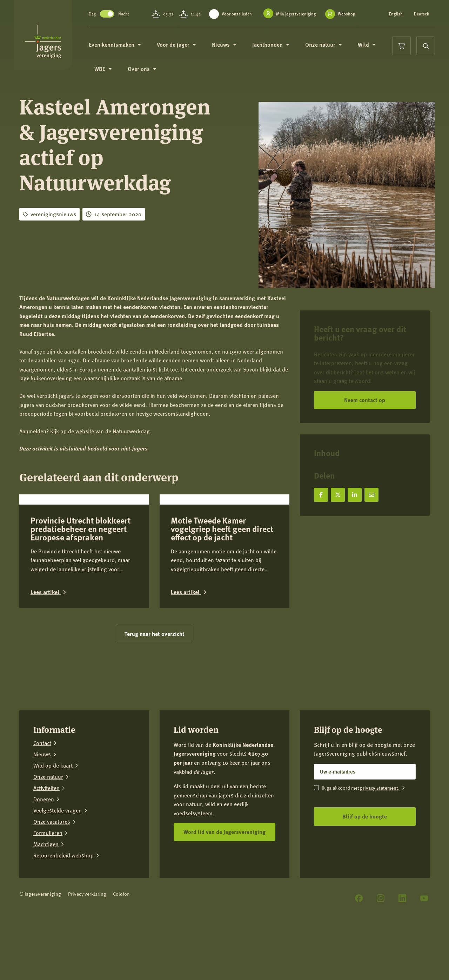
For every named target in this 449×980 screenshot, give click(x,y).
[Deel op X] (338, 495)
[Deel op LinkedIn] (355, 495)
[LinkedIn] (402, 949)
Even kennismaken (122, 49)
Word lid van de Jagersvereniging (224, 883)
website (85, 431)
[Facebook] (359, 949)
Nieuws (231, 49)
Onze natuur (331, 49)
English (397, 14)
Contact (42, 794)
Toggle (114, 16)
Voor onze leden (240, 14)
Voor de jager (184, 49)
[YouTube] (424, 949)
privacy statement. (380, 839)
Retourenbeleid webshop (63, 907)
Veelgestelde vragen (58, 862)
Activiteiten (46, 839)
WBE (110, 74)
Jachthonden (278, 49)
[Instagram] (381, 949)
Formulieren (48, 884)
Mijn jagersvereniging (299, 14)
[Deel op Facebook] (321, 495)
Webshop (232, 21)
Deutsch (397, 18)
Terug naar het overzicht (155, 685)
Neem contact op (365, 400)
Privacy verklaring (87, 945)
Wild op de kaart (53, 817)
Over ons (149, 74)
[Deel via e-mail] (371, 495)
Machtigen (46, 895)
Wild (374, 49)
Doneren (44, 850)
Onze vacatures (52, 873)
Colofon (121, 945)
